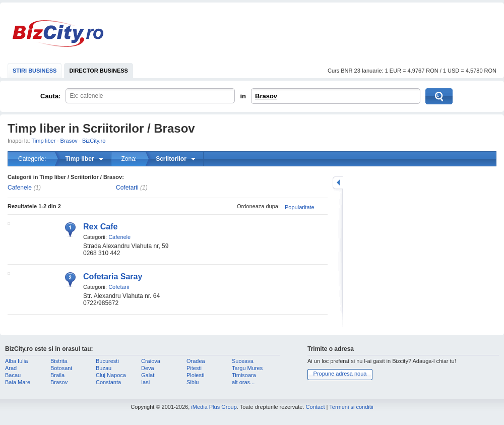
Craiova (151, 361)
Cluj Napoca (111, 375)
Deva (148, 368)
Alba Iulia (16, 361)
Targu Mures (247, 368)
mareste (338, 183)
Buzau (104, 368)
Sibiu (193, 382)
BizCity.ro (58, 34)
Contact (316, 407)
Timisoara (244, 375)
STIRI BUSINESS (35, 71)
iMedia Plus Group (214, 407)
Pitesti (194, 368)
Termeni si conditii (351, 407)
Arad (11, 368)
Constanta (108, 382)
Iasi (145, 382)
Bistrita (59, 361)
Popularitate (300, 207)
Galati (148, 375)
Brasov (266, 96)
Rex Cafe (100, 227)
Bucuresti (107, 361)
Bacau (13, 375)
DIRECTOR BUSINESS (99, 71)
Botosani (61, 368)
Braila (57, 375)
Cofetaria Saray (113, 277)
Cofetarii (127, 188)
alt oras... (243, 382)
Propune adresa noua (340, 374)
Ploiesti (195, 375)
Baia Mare (18, 382)
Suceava (243, 361)
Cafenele (20, 188)
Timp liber (44, 141)
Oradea (196, 361)
